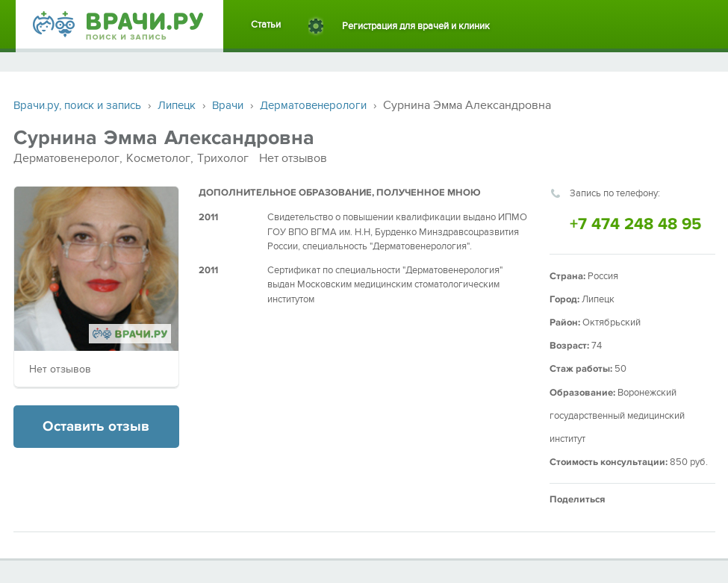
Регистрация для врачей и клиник (416, 26)
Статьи (266, 25)
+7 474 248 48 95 (635, 224)
